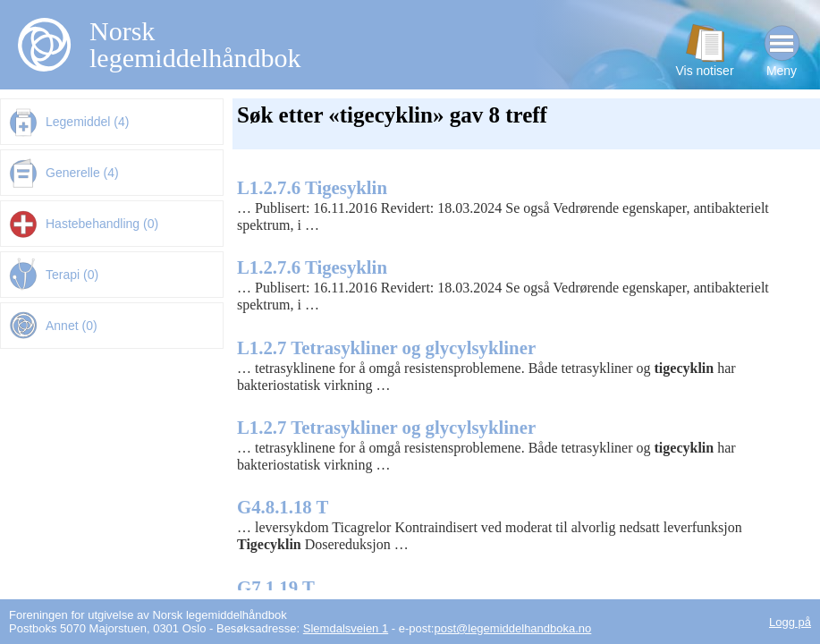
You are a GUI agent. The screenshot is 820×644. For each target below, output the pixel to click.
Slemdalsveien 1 (346, 628)
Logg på (790, 622)
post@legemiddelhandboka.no (512, 628)
